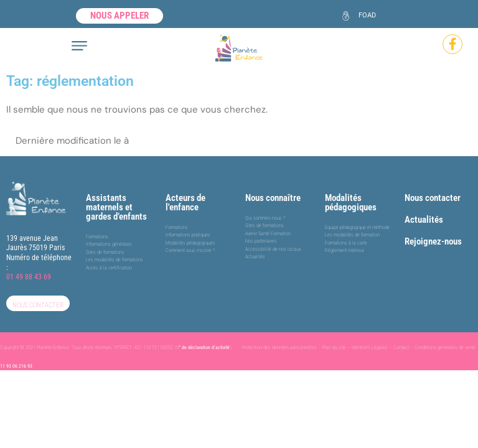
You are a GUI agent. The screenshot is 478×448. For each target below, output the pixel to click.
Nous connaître (273, 198)
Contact (401, 348)
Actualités (424, 220)
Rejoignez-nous (433, 241)
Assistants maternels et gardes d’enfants (116, 207)
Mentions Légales (370, 348)
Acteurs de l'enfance (185, 203)
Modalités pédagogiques (351, 203)
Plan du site (334, 348)
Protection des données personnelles (279, 348)
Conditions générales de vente (445, 348)
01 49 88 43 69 (29, 277)
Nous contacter (433, 198)
